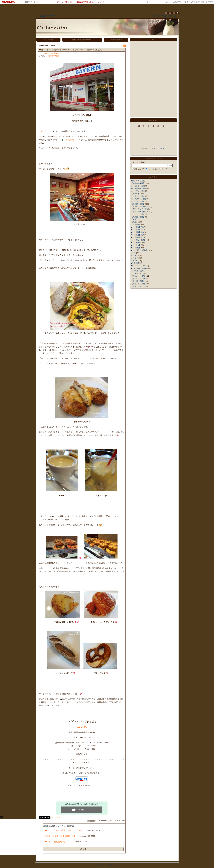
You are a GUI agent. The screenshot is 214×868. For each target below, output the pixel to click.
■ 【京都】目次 (138, 235)
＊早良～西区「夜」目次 (141, 212)
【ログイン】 (173, 16)
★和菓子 (135, 258)
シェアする (56, 817)
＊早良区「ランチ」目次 (141, 207)
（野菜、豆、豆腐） (139, 284)
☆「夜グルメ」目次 (139, 199)
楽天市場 (209, 2)
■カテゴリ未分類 (138, 181)
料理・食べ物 (33, 2)
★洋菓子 (135, 255)
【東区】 (135, 219)
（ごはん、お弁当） (139, 276)
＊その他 (135, 261)
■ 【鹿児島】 (137, 243)
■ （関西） (136, 237)
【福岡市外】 (136, 225)
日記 (45, 16)
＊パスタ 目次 (137, 271)
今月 (153, 148)
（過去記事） (69, 140)
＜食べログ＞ (82, 727)
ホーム (39, 16)
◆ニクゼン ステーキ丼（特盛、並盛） (61, 836)
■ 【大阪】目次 (138, 232)
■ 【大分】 (136, 245)
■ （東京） (136, 230)
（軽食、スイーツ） (139, 286)
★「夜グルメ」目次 (139, 189)
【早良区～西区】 (138, 204)
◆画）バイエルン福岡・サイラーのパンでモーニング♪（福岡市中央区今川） (71, 50)
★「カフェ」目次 (138, 191)
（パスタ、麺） (137, 273)
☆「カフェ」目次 (138, 201)
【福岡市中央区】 (53, 56)
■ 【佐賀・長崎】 (138, 240)
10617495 (170, 13)
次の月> (163, 148)
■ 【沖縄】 (136, 248)
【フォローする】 (159, 16)
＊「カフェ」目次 (138, 214)
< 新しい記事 (48, 40)
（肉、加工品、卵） (139, 279)
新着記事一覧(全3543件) (82, 40)
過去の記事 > (116, 40)
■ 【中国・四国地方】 (140, 250)
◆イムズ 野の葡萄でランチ (57, 842)
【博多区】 (135, 194)
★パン (134, 253)
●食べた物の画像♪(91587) (54, 53)
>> (180, 2)
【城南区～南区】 (138, 217)
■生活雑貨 (135, 263)
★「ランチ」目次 (138, 186)
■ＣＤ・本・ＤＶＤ (138, 266)
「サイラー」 (45, 131)
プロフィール (54, 16)
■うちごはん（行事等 (139, 268)
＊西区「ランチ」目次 (140, 209)
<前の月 (144, 148)
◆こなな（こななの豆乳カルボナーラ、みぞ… (65, 830)
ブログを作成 (199, 2)
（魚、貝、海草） (138, 281)
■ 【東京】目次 (138, 227)
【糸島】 (135, 222)
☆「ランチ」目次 (138, 196)
